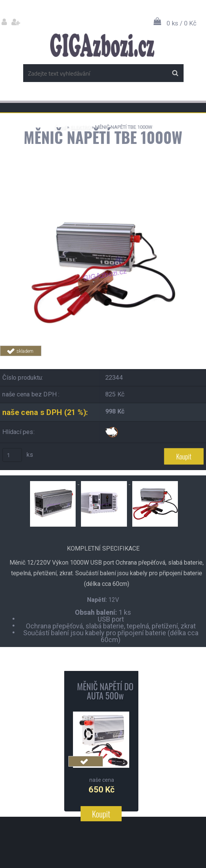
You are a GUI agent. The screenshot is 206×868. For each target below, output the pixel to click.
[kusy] (12, 455)
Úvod (60, 127)
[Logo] (102, 45)
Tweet (152, 361)
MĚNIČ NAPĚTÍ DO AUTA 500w (105, 691)
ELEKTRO (80, 127)
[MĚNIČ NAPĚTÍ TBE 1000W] (103, 203)
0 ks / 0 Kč (181, 23)
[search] (175, 73)
